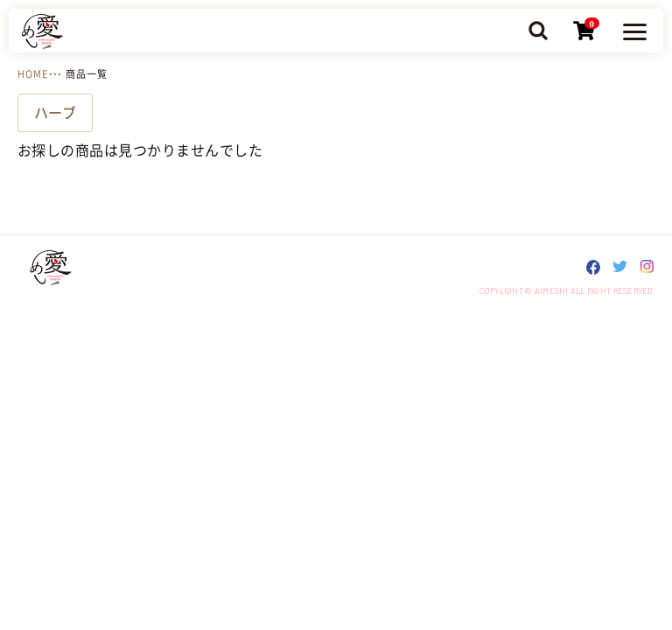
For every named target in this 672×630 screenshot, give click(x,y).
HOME (33, 74)
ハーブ (55, 113)
